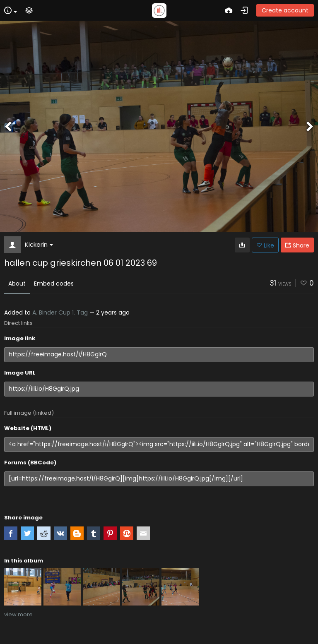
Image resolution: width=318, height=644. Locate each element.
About (17, 284)
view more (18, 614)
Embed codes (54, 284)
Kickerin (39, 244)
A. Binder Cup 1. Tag (60, 312)
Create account (285, 10)
